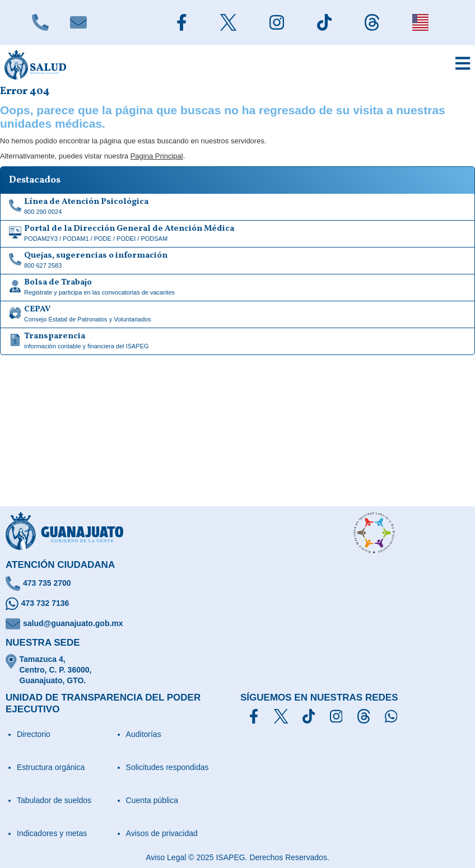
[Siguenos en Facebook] (182, 22)
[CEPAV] (237, 315)
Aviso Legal (166, 857)
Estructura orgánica (51, 767)
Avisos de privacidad (162, 833)
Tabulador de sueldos (54, 800)
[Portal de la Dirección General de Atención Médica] (237, 234)
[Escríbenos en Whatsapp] (237, 604)
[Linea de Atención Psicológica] (237, 207)
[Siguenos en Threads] (372, 22)
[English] (420, 22)
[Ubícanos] (237, 670)
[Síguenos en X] (281, 716)
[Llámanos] (40, 22)
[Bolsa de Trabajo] (237, 288)
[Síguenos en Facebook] (254, 716)
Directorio (34, 734)
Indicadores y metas (52, 833)
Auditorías (144, 734)
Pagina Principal (157, 156)
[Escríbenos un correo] (237, 624)
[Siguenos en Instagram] (276, 22)
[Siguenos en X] (228, 22)
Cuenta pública (152, 800)
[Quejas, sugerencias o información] (237, 261)
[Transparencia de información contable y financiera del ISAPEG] (237, 342)
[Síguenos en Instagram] (336, 716)
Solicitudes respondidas (167, 767)
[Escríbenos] (78, 22)
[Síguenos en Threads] (364, 716)
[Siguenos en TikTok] (324, 22)
